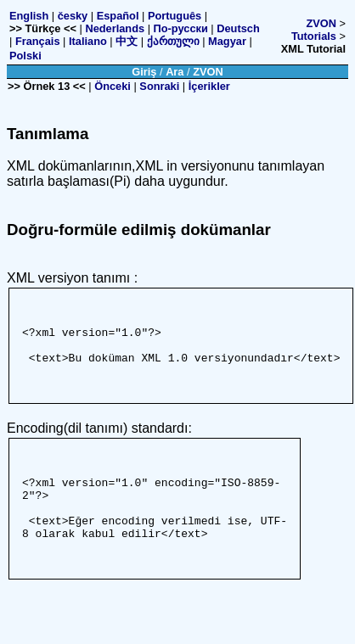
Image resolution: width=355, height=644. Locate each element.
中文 (127, 41)
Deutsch (238, 28)
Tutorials (314, 36)
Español (118, 16)
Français (38, 41)
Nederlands (115, 28)
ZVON (321, 23)
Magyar (227, 41)
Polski (25, 56)
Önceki (113, 86)
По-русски (181, 28)
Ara (175, 72)
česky (73, 16)
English (29, 16)
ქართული (173, 41)
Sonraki (159, 86)
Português (175, 16)
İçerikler (209, 86)
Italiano (88, 41)
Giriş (144, 72)
